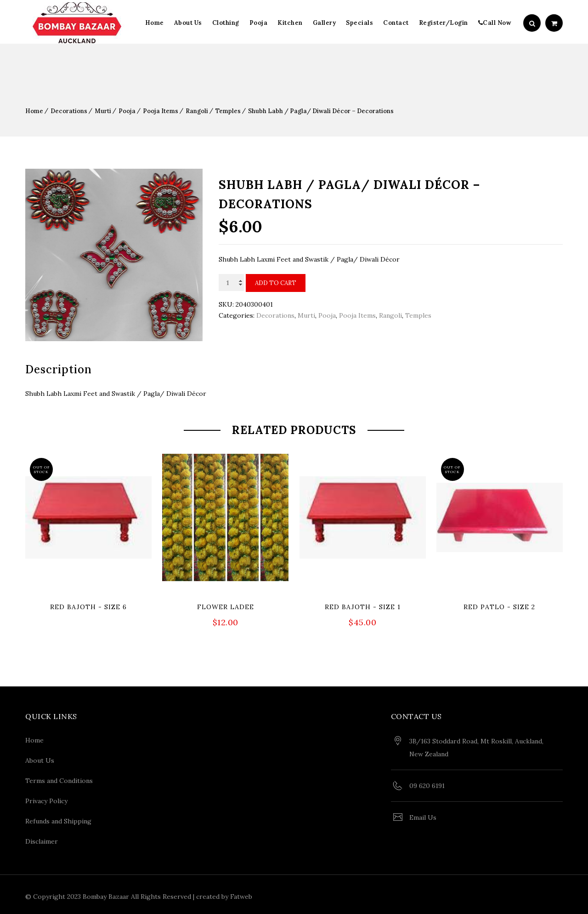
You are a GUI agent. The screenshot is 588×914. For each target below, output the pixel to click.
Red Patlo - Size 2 (499, 607)
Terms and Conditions (59, 779)
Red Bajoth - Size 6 (88, 607)
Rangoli (197, 111)
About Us (188, 23)
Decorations (69, 111)
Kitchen (290, 23)
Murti (103, 111)
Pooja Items (161, 111)
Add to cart (276, 283)
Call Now (495, 23)
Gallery (325, 23)
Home (155, 23)
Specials (359, 23)
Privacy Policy (46, 799)
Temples (228, 111)
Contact (396, 23)
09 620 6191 (427, 784)
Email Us (423, 816)
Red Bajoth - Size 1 (363, 607)
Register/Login (444, 23)
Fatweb (241, 895)
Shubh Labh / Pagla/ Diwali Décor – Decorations (321, 111)
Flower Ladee (226, 607)
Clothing (226, 23)
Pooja (259, 23)
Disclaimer (42, 840)
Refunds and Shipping (58, 819)
